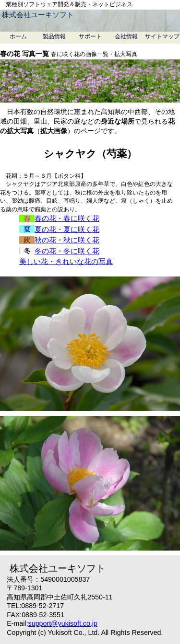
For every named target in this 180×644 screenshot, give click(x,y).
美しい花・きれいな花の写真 (66, 261)
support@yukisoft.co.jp (63, 623)
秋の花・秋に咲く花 (59, 240)
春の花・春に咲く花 (59, 218)
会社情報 (126, 36)
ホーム (18, 36)
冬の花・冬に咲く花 (59, 251)
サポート (90, 36)
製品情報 (54, 36)
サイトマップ (162, 36)
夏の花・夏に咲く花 (59, 229)
